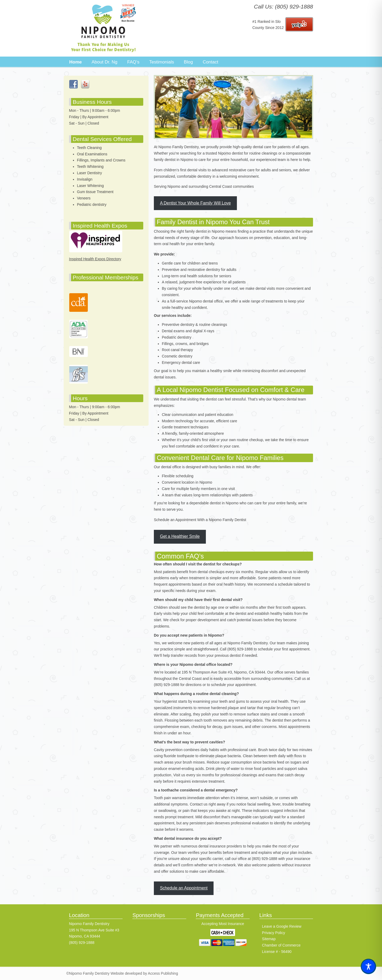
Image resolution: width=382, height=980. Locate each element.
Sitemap (269, 939)
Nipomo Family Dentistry (103, 28)
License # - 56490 (277, 952)
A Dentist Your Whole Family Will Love (195, 203)
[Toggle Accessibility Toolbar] (368, 966)
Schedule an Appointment (184, 888)
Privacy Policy (274, 933)
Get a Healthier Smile (180, 536)
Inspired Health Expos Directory (95, 259)
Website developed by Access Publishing (144, 973)
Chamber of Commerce (281, 945)
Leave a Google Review (282, 926)
